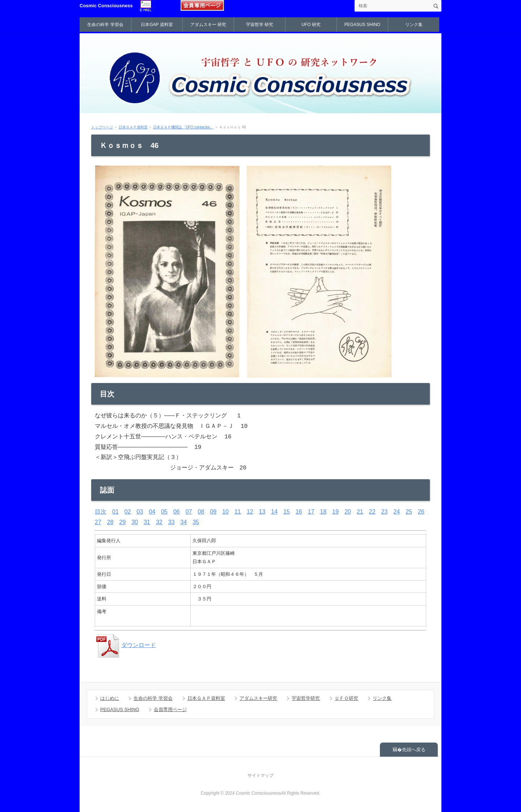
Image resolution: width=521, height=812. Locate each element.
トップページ (102, 127)
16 (299, 512)
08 (201, 512)
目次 (101, 512)
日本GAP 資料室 (157, 25)
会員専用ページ (170, 709)
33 (171, 522)
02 (128, 512)
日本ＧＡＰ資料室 (133, 127)
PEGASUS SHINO (362, 25)
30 (135, 522)
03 (140, 512)
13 (262, 512)
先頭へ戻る (414, 750)
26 (421, 512)
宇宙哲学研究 (306, 698)
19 (335, 512)
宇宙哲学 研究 (260, 25)
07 (189, 512)
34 (184, 522)
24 (397, 512)
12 (250, 512)
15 (287, 512)
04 (152, 512)
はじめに (110, 698)
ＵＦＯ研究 (346, 698)
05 (164, 512)
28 (110, 522)
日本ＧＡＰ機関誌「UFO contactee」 (183, 127)
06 (177, 512)
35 (196, 522)
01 (115, 512)
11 (238, 512)
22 (372, 512)
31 (147, 522)
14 (274, 512)
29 (123, 522)
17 (311, 512)
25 (409, 512)
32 (159, 522)
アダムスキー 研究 (208, 25)
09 (213, 512)
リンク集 (414, 25)
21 (360, 512)
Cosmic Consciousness (106, 6)
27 (98, 522)
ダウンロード (125, 645)
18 (323, 512)
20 (348, 512)
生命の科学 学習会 (105, 25)
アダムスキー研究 (258, 698)
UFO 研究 (311, 25)
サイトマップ (260, 775)
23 (385, 512)
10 (225, 512)
